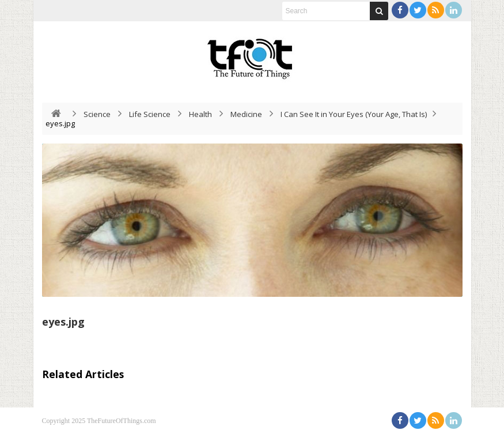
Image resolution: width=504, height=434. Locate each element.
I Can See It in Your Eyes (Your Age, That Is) (354, 114)
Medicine (246, 114)
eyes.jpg (63, 322)
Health (200, 114)
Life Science (150, 114)
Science (97, 114)
